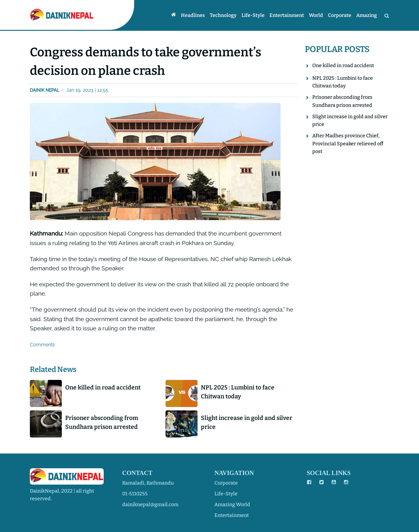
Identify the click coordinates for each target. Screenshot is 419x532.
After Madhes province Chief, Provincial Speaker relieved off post (348, 143)
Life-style (253, 15)
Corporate (340, 15)
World (316, 15)
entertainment (232, 515)
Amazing (367, 15)
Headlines (193, 15)
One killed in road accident (103, 387)
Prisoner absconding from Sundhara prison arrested (102, 422)
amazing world (232, 504)
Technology (223, 15)
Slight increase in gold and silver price (247, 422)
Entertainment (287, 15)
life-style (226, 494)
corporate (226, 483)
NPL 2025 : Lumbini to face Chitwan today (238, 392)
